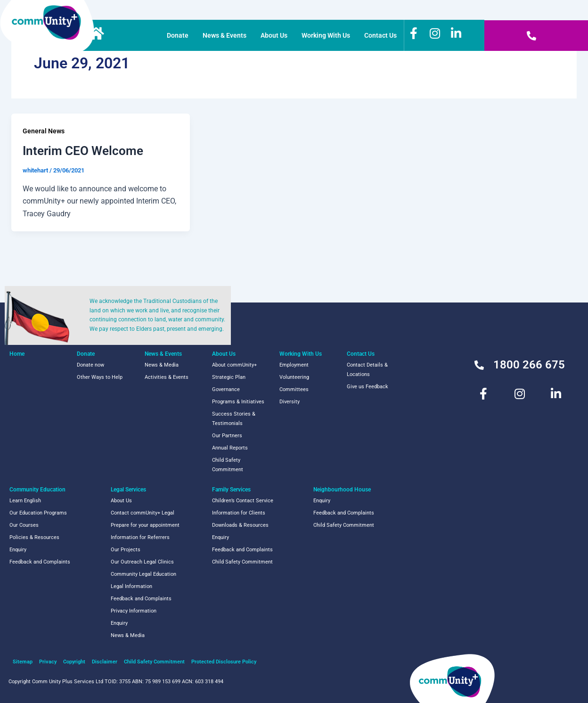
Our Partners (227, 436)
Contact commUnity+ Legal (143, 513)
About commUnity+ (234, 365)
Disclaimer (105, 662)
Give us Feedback (367, 387)
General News (44, 131)
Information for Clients (239, 513)
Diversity (290, 402)
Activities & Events (167, 377)
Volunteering (294, 377)
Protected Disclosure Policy (224, 662)
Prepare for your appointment (145, 525)
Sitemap (23, 662)
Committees (294, 389)
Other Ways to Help (100, 377)
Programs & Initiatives (238, 402)
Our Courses (24, 525)
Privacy (48, 662)
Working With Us (326, 35)
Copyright (74, 662)
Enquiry (18, 550)
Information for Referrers (140, 537)
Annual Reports (230, 448)
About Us (274, 35)
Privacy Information (134, 611)
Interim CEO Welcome (83, 151)
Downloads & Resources (240, 525)
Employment (294, 365)
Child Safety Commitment (228, 465)
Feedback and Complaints (40, 562)
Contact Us (380, 35)
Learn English (25, 501)
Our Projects (126, 550)
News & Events (225, 35)
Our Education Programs (38, 513)
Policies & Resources (34, 537)
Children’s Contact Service (243, 501)
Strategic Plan (229, 377)
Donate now (90, 365)
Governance (226, 389)
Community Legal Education (143, 574)
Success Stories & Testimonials (234, 419)
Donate (178, 35)
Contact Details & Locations (367, 370)
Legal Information (131, 586)
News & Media (162, 365)
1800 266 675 (529, 365)
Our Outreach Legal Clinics (142, 562)
